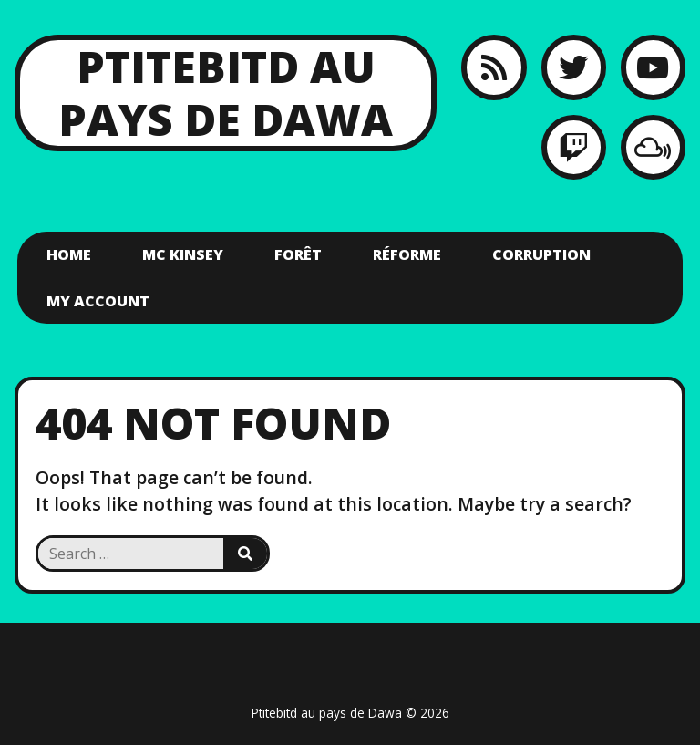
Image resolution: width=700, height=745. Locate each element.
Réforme (407, 254)
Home (69, 254)
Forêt (298, 254)
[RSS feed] (494, 67)
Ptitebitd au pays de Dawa (226, 93)
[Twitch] (574, 147)
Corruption (541, 254)
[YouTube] (653, 67)
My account (98, 301)
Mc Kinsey (183, 254)
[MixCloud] (653, 147)
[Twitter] (574, 67)
